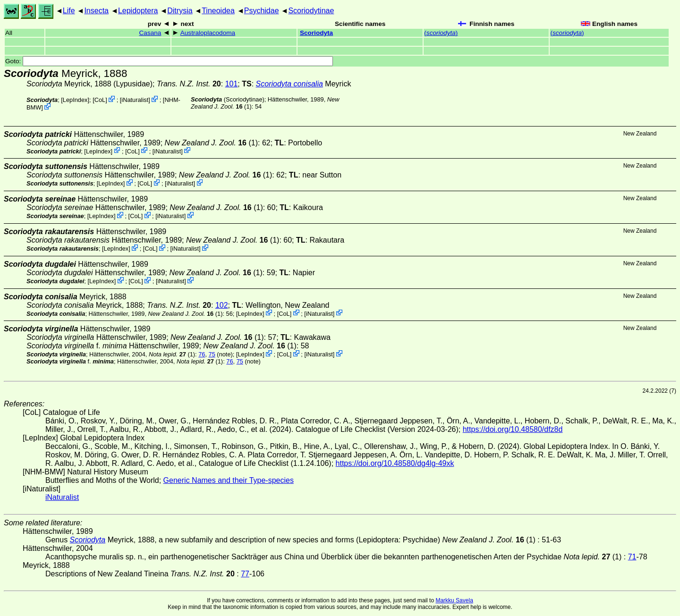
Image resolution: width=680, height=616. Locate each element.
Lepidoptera (138, 11)
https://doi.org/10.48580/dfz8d (513, 429)
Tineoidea (218, 11)
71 (632, 557)
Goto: (169, 61)
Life (69, 11)
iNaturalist (135, 100)
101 (232, 84)
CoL (100, 100)
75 (212, 354)
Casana (150, 33)
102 (222, 305)
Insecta (96, 11)
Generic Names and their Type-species (229, 480)
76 (202, 354)
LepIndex (75, 100)
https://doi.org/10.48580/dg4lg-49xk (395, 463)
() (441, 33)
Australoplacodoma (208, 33)
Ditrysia (180, 11)
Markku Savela (454, 600)
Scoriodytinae (311, 11)
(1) (211, 143)
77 (245, 574)
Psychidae (262, 11)
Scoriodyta (316, 33)
